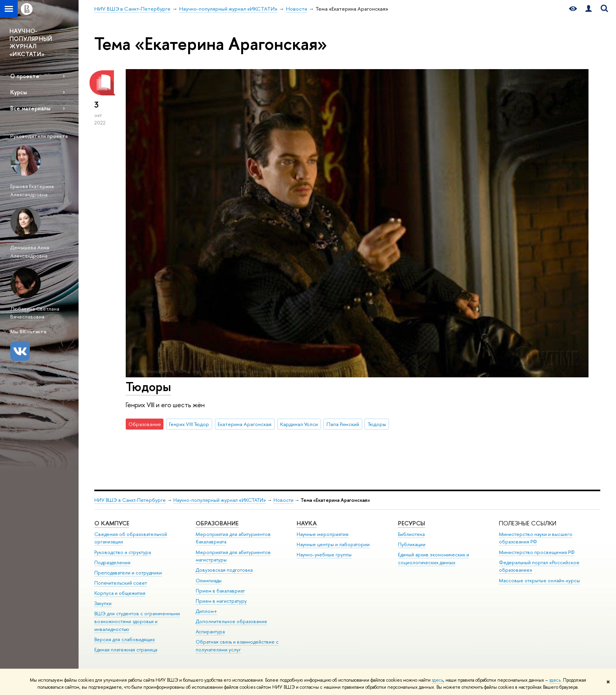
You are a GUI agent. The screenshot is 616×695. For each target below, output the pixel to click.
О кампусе (112, 523)
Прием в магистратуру (221, 601)
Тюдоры (148, 386)
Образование (217, 523)
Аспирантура (210, 632)
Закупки (103, 603)
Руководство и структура (123, 552)
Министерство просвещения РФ (537, 552)
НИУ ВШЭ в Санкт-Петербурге (130, 500)
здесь (437, 680)
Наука (307, 523)
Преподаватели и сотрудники (128, 573)
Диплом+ (206, 611)
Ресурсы (412, 523)
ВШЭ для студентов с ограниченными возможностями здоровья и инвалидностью (137, 621)
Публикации (412, 544)
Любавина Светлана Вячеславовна (35, 313)
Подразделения (112, 562)
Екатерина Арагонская (245, 424)
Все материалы (30, 108)
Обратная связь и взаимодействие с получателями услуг (237, 646)
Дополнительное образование (231, 621)
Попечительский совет (121, 583)
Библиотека (411, 534)
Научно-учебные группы (324, 555)
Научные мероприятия (323, 534)
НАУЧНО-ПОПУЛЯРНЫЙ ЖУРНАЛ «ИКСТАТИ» (31, 42)
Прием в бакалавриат (220, 591)
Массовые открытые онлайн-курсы (539, 581)
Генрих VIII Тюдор (189, 424)
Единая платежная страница (126, 650)
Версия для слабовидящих (125, 639)
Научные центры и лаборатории (333, 544)
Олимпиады (209, 581)
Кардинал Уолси (299, 424)
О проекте (25, 76)
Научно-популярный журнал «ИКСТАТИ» (220, 500)
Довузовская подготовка (224, 570)
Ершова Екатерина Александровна (32, 190)
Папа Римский (343, 424)
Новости (283, 500)
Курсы (18, 92)
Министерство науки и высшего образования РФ (536, 538)
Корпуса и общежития (120, 593)
